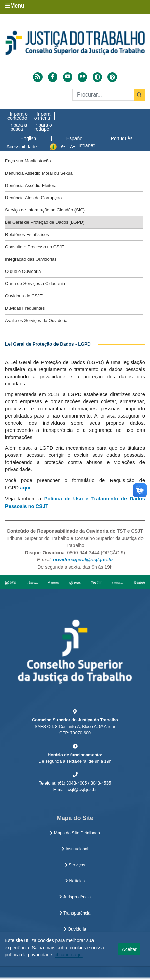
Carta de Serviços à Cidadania (35, 284)
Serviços (75, 865)
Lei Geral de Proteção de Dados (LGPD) (45, 222)
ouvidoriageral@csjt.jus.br (83, 560)
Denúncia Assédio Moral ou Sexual (39, 173)
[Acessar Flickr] (82, 77)
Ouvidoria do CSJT (24, 296)
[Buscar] (109, 95)
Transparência (75, 913)
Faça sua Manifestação (28, 161)
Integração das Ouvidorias (31, 259)
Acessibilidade (22, 147)
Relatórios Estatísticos (27, 235)
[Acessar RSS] (38, 77)
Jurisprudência (75, 897)
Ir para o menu (43, 116)
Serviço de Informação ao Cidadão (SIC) (45, 210)
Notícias (75, 881)
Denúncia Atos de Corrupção (33, 198)
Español (75, 138)
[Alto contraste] (97, 77)
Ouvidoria (75, 929)
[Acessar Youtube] (68, 77)
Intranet (87, 145)
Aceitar (129, 949)
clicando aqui (69, 955)
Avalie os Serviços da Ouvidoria (36, 320)
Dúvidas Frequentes (25, 308)
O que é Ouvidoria (23, 271)
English (28, 138)
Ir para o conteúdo (18, 116)
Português (122, 138)
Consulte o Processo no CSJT (35, 247)
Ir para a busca (18, 127)
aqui (24, 488)
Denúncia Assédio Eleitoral (31, 185)
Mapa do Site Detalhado (75, 833)
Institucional (75, 849)
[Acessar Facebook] (53, 77)
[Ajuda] (112, 77)
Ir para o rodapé (43, 127)
